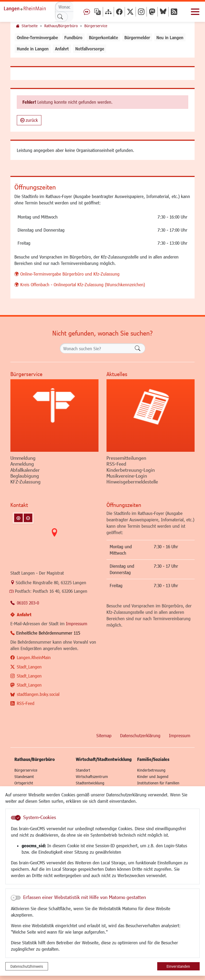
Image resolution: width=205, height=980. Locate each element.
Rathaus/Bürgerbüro (61, 26)
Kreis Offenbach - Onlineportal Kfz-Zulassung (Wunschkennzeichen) (83, 285)
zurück (29, 120)
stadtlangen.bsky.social (38, 694)
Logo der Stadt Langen (31, 8)
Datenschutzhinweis (27, 966)
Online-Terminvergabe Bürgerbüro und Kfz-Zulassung (70, 274)
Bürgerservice (96, 26)
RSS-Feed (26, 703)
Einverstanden (178, 966)
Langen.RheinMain (34, 657)
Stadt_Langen (29, 667)
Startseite (30, 26)
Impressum (77, 624)
